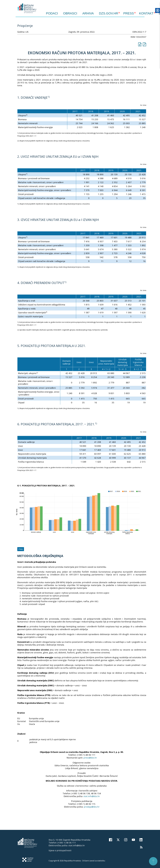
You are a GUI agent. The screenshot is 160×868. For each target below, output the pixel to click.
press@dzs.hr (90, 758)
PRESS (129, 13)
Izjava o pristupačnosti (60, 850)
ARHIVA (88, 13)
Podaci (52, 13)
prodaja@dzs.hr (92, 807)
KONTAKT (146, 13)
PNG (21, 549)
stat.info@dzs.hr (92, 796)
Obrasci (70, 13)
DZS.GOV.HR (108, 13)
